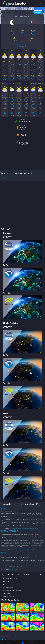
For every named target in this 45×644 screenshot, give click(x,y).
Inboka (24, 636)
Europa (5, 178)
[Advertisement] (22, 158)
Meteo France (6, 581)
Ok (23, 643)
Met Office (15, 569)
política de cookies (38, 642)
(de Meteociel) (22, 47)
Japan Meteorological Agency (9, 596)
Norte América (6, 180)
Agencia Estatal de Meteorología (10, 578)
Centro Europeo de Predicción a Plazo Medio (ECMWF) (25, 550)
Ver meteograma (23, 45)
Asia (4, 177)
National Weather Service (8, 593)
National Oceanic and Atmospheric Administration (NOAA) (25, 528)
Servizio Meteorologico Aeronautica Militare (12, 590)
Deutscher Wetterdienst (8, 587)
